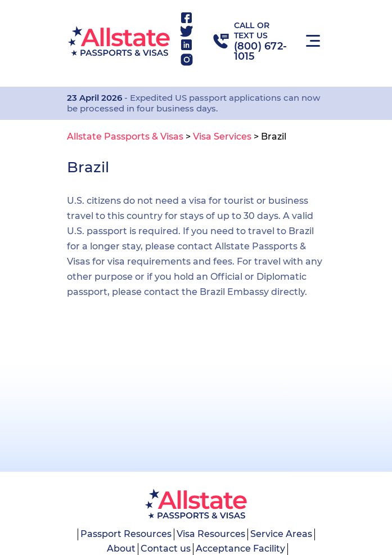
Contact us (166, 549)
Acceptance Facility (240, 549)
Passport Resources (126, 534)
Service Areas (281, 534)
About (121, 549)
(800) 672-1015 (261, 51)
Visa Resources (211, 534)
